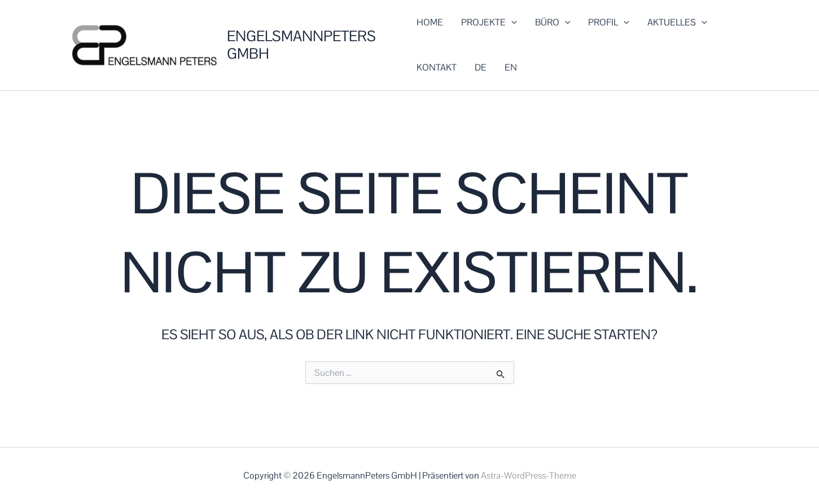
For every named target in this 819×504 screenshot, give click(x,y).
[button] (511, 23)
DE (481, 67)
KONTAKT (437, 67)
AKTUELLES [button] (677, 23)
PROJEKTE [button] (489, 23)
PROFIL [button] (609, 23)
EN (511, 67)
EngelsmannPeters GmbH (301, 45)
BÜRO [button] (553, 23)
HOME (430, 22)
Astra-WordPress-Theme (529, 475)
